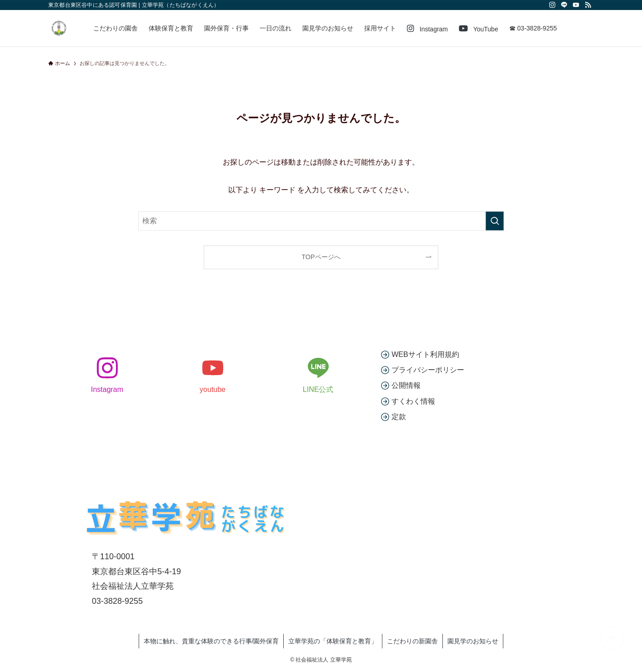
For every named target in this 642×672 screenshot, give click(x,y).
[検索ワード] (321, 221)
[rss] (588, 5)
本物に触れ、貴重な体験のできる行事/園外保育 (211, 641)
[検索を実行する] (495, 221)
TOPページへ (321, 257)
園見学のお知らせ (473, 641)
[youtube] (576, 5)
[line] (564, 5)
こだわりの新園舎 (412, 641)
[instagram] (552, 5)
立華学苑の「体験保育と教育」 (333, 641)
